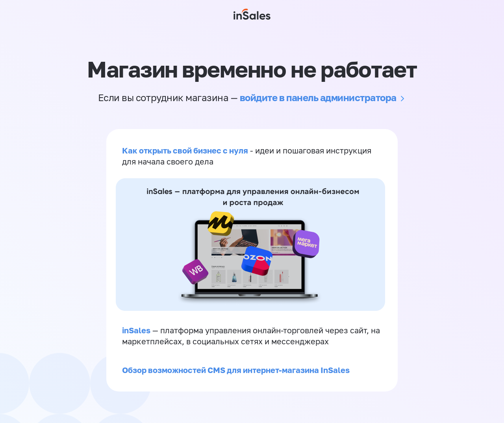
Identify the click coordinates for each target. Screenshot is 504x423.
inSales (136, 330)
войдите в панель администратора (318, 97)
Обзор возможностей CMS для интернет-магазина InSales (236, 370)
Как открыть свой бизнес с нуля (185, 150)
